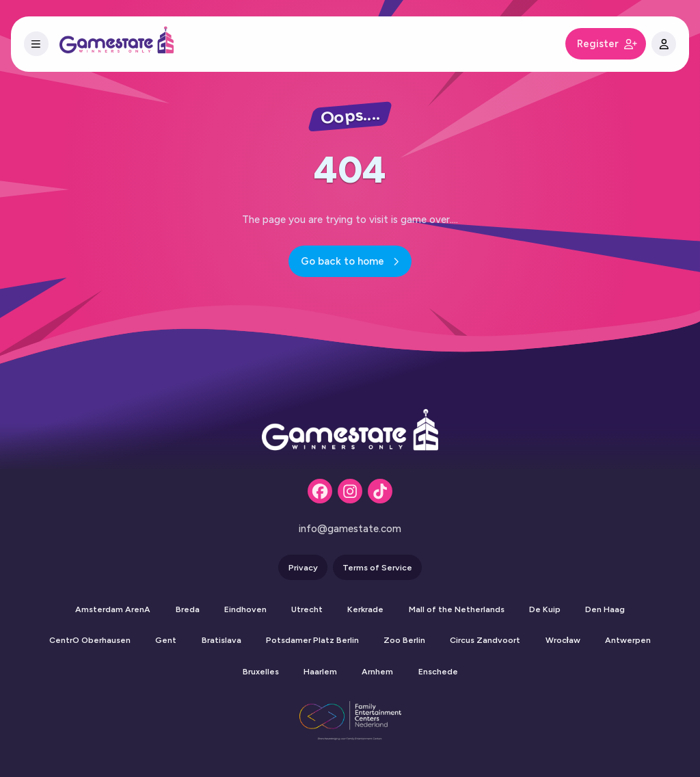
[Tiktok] (380, 491)
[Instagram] (350, 491)
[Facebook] (320, 491)
